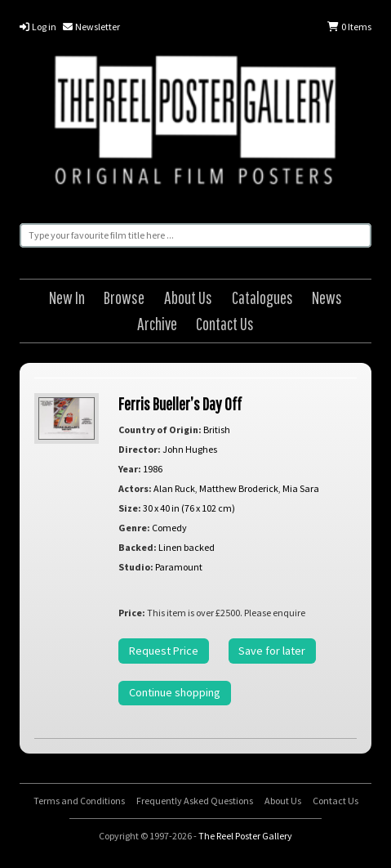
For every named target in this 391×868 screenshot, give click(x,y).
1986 (153, 469)
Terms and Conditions (79, 801)
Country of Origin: (160, 430)
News (327, 297)
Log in (38, 27)
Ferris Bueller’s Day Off (180, 403)
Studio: (136, 567)
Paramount (179, 567)
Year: (130, 469)
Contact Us (225, 323)
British (217, 430)
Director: (140, 449)
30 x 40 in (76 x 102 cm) (189, 508)
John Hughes (190, 449)
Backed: (138, 547)
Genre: (134, 528)
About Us (188, 297)
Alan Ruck (174, 488)
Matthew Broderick (239, 488)
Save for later (272, 651)
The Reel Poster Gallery (195, 123)
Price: (132, 613)
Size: (130, 508)
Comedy (169, 528)
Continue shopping (175, 692)
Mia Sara (301, 488)
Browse (124, 297)
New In (67, 297)
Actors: (135, 488)
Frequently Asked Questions (195, 801)
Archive (157, 323)
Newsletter (91, 27)
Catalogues (262, 297)
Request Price (164, 651)
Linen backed (187, 547)
